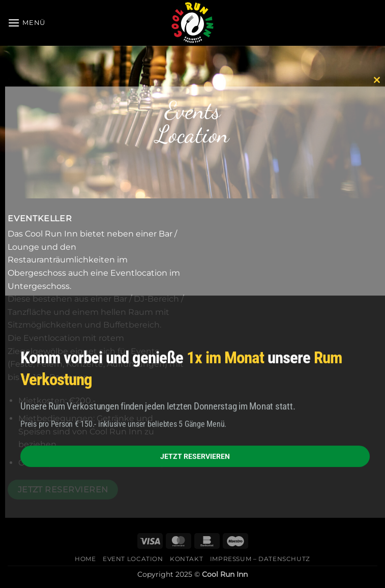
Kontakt (186, 559)
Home (85, 559)
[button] (26, 23)
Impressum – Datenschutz (260, 559)
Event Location (133, 559)
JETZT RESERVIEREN (195, 456)
